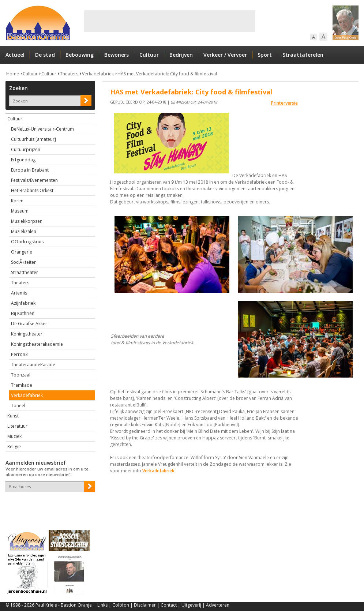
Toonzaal (21, 375)
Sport (265, 55)
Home (13, 74)
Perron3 (19, 354)
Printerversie (284, 103)
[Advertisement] (170, 21)
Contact (169, 605)
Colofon (121, 605)
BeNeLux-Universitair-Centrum (42, 129)
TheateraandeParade (33, 365)
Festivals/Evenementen (34, 180)
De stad (45, 55)
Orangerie (22, 252)
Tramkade (22, 385)
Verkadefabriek (98, 74)
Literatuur (17, 426)
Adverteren (218, 605)
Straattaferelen (303, 55)
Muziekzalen (24, 231)
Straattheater (25, 272)
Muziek (14, 436)
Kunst (13, 416)
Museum (20, 211)
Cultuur (149, 55)
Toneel (18, 406)
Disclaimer (145, 605)
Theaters (69, 74)
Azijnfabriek (23, 303)
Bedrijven (181, 55)
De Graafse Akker (29, 324)
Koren (17, 201)
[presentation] (48, 505)
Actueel (15, 55)
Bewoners (117, 55)
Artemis (19, 293)
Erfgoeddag (23, 160)
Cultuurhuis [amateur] (33, 139)
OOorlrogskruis (27, 242)
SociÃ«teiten (24, 262)
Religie (14, 447)
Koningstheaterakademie (37, 344)
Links (102, 605)
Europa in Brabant (30, 170)
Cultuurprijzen (26, 149)
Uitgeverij (191, 605)
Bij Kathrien (23, 313)
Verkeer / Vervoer (225, 55)
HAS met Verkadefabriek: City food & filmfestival (167, 74)
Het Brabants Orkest (32, 190)
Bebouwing (80, 55)
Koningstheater (27, 334)
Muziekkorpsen (27, 221)
